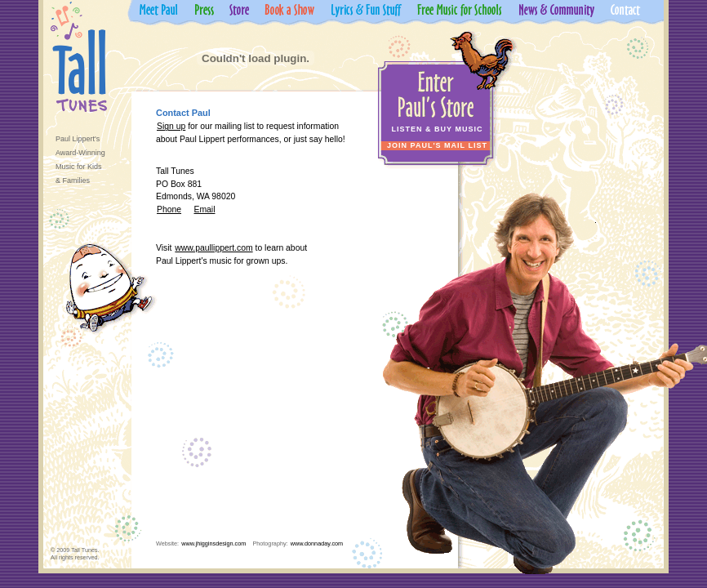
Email (204, 209)
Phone (169, 209)
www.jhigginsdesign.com (213, 543)
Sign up (171, 126)
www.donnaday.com (317, 543)
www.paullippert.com (213, 248)
